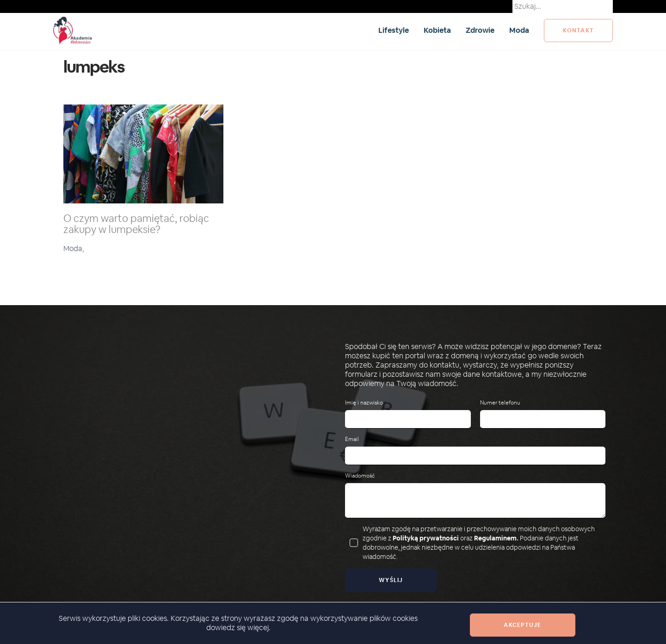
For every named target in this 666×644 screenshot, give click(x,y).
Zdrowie (480, 30)
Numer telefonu (500, 403)
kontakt (578, 31)
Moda (519, 30)
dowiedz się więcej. (238, 628)
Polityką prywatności (426, 538)
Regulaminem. (496, 538)
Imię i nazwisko (364, 403)
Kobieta (437, 30)
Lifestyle (394, 30)
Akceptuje (522, 625)
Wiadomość (360, 476)
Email (352, 439)
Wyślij (391, 580)
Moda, (74, 248)
